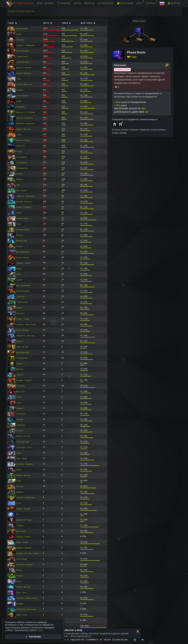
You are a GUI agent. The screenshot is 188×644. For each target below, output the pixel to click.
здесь (40, 630)
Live (139, 3)
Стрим (151, 3)
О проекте (106, 3)
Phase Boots (26, 12)
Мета (77, 3)
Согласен (33, 637)
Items (12, 12)
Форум (90, 3)
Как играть (45, 3)
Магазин (125, 3)
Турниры (64, 3)
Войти (174, 3)
